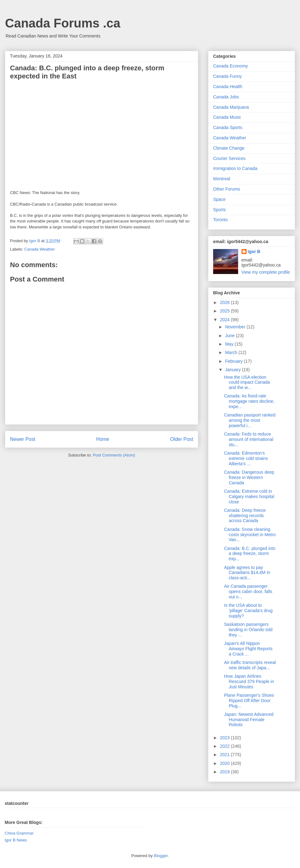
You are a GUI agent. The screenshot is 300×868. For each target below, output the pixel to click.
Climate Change (229, 148)
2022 (225, 746)
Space (219, 199)
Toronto (220, 220)
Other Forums (227, 189)
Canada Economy (230, 66)
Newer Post (23, 439)
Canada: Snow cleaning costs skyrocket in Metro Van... (250, 535)
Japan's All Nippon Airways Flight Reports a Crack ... (248, 649)
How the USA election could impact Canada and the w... (247, 382)
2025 (225, 311)
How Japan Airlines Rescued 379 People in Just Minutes (249, 681)
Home (103, 439)
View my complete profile (266, 272)
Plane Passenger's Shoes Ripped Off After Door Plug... (249, 701)
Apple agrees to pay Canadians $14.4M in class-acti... (247, 573)
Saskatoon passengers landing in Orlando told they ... (248, 630)
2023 (225, 738)
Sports (219, 210)
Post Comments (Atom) (114, 455)
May (230, 344)
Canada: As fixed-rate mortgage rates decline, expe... (249, 401)
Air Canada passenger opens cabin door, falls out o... (248, 591)
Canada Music (227, 117)
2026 (225, 302)
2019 (225, 772)
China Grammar (19, 833)
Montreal (222, 179)
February (234, 361)
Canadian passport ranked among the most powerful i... (250, 420)
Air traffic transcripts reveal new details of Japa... (250, 665)
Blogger (161, 856)
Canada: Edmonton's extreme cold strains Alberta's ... (246, 458)
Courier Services (229, 158)
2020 (225, 763)
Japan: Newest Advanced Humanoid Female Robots (249, 720)
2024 (225, 320)
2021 (225, 755)
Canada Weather (40, 249)
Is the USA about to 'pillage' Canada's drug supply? (248, 611)
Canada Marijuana (231, 107)
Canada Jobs (226, 97)
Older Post (182, 439)
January (233, 370)
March (232, 352)
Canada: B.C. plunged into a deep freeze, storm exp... (250, 554)
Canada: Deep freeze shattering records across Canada (245, 516)
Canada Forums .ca (63, 23)
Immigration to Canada (235, 168)
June (230, 336)
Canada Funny (227, 76)
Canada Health (228, 87)
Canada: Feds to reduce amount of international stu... (249, 439)
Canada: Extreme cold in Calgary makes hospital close (249, 496)
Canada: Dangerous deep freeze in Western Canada (249, 477)
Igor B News (16, 840)
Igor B (254, 252)
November (236, 327)
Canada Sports (228, 127)
